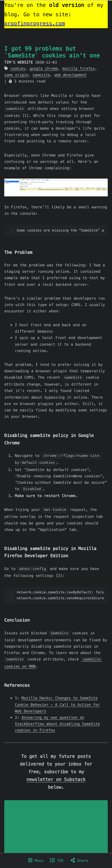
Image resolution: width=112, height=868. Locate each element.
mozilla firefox (79, 69)
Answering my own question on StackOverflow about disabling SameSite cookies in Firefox (57, 721)
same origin (16, 75)
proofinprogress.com (35, 23)
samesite (41, 75)
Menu (36, 861)
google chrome (44, 69)
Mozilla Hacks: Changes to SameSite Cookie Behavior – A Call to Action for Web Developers (57, 702)
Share (79, 861)
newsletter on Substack (56, 777)
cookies (18, 69)
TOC (57, 861)
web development (70, 75)
